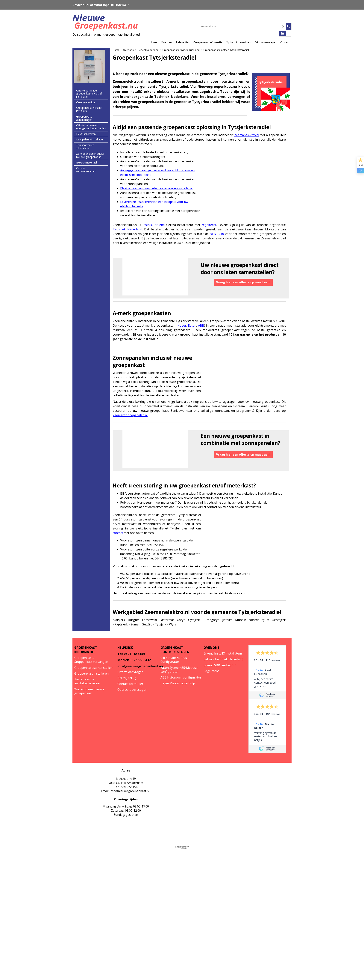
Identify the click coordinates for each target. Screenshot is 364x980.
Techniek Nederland (127, 229)
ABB (201, 325)
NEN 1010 (217, 234)
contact (118, 533)
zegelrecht (209, 225)
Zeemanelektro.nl (247, 135)
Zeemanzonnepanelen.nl (130, 415)
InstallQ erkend (154, 225)
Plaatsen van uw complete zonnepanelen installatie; (156, 188)
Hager (182, 325)
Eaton (192, 325)
